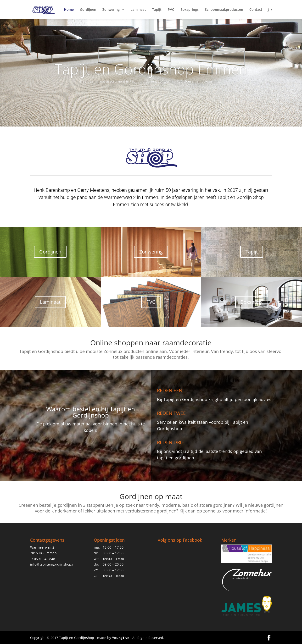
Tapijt (157, 10)
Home (69, 10)
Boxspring (252, 302)
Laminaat (138, 10)
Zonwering (111, 10)
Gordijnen (88, 10)
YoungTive (121, 638)
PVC (171, 10)
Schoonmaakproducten (224, 10)
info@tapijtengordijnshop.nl (53, 564)
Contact (256, 10)
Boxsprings (190, 10)
